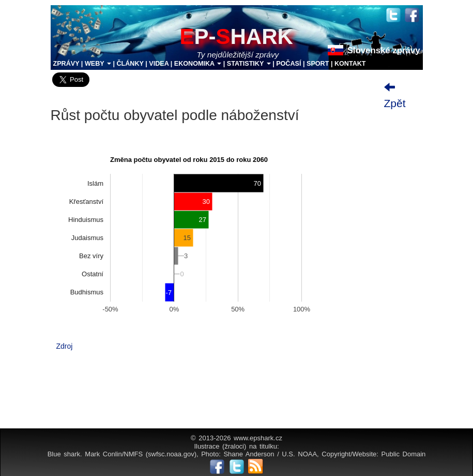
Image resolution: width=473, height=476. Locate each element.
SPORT (318, 64)
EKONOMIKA (198, 64)
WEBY (98, 64)
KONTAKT (350, 64)
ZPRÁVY (66, 64)
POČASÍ (288, 64)
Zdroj (65, 346)
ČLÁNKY (130, 64)
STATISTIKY (249, 64)
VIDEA (159, 64)
